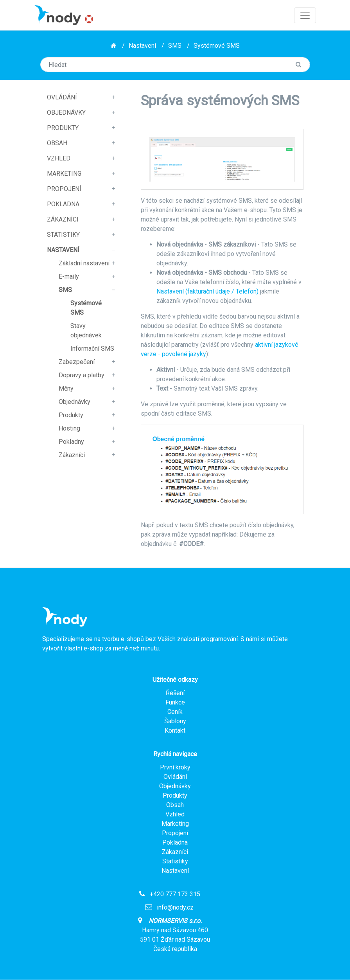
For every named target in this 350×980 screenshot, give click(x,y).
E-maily (69, 277)
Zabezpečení (77, 362)
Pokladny (71, 442)
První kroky (175, 767)
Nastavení (142, 46)
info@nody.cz (175, 907)
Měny (66, 388)
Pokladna (63, 204)
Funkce (175, 702)
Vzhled (59, 158)
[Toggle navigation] (305, 15)
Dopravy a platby (82, 375)
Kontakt (175, 730)
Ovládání (62, 97)
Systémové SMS (217, 46)
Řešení (175, 693)
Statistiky (63, 235)
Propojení (64, 189)
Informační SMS (92, 349)
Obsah (57, 143)
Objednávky (66, 113)
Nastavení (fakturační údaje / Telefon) (207, 291)
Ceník (175, 712)
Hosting (69, 428)
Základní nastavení (84, 263)
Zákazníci (63, 219)
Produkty (63, 128)
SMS (175, 46)
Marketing (64, 174)
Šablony (175, 721)
